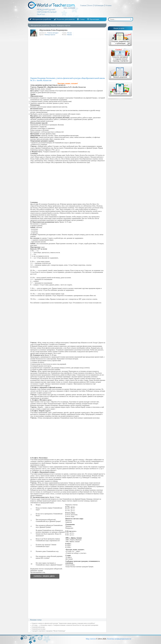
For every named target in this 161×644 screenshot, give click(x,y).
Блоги (90, 5)
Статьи (82, 19)
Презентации (94, 19)
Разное (53, 25)
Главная (83, 5)
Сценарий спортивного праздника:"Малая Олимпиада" (49, 631)
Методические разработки (42, 19)
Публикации (99, 5)
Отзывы (108, 5)
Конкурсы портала (64, 25)
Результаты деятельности (66, 19)
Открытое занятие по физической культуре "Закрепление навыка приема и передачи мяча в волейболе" (63, 623)
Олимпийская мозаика (39, 629)
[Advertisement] (68, 58)
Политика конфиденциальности (119, 639)
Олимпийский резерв (38, 627)
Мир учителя (91, 639)
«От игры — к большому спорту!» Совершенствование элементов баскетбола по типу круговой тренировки (65, 625)
